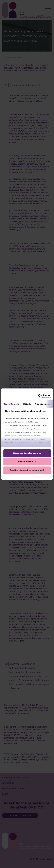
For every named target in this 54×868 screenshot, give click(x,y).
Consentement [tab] (11, 404)
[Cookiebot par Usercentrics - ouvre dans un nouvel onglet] (38, 396)
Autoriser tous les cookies (27, 453)
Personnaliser (27, 462)
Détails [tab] (27, 404)
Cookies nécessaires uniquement (27, 470)
